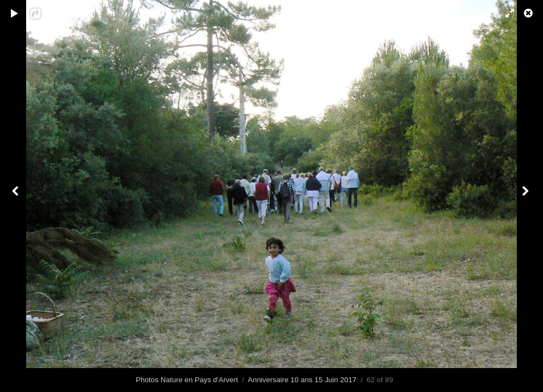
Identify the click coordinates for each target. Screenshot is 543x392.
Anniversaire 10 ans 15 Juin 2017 (302, 380)
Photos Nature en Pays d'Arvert (187, 380)
